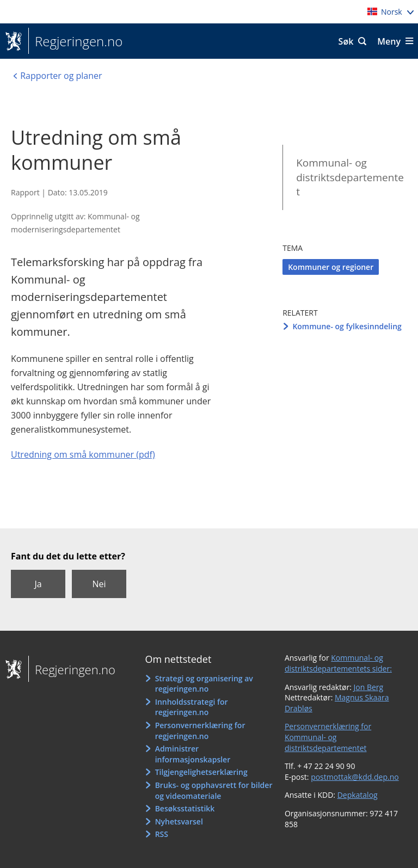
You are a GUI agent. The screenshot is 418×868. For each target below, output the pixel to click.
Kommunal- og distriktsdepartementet (350, 177)
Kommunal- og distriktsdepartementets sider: (338, 663)
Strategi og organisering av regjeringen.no (204, 684)
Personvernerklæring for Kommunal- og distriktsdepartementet (328, 737)
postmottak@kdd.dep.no (355, 777)
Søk (346, 41)
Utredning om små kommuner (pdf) (83, 454)
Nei (99, 584)
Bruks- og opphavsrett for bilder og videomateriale (214, 790)
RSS (162, 834)
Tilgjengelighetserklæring (201, 772)
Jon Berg (369, 687)
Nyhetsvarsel (179, 821)
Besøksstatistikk (185, 808)
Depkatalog (358, 795)
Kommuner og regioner (331, 267)
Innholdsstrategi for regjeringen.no (192, 707)
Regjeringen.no (75, 41)
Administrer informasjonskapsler (193, 754)
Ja (38, 584)
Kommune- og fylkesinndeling (347, 326)
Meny (389, 41)
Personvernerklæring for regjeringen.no (200, 731)
